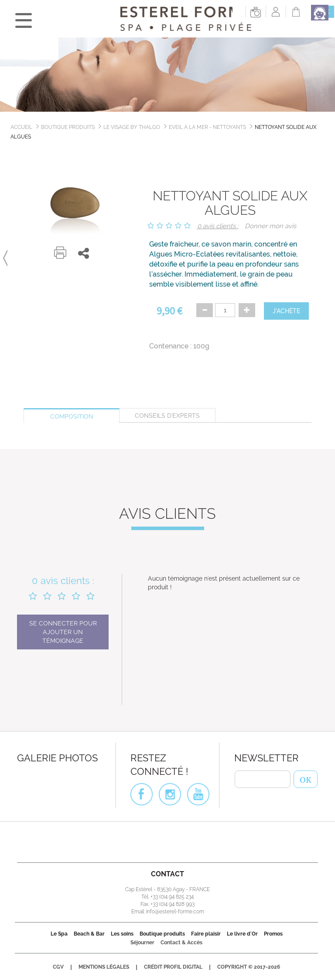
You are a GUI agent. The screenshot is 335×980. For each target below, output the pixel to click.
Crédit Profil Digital (173, 967)
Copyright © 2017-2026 (249, 967)
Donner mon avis (270, 226)
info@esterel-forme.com (175, 912)
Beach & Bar (89, 934)
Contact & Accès (181, 943)
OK (306, 779)
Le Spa (59, 934)
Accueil (21, 127)
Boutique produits (68, 127)
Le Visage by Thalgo (132, 127)
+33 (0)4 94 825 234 (172, 897)
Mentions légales (104, 967)
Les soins (122, 934)
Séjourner (142, 943)
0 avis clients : (218, 226)
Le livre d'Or (242, 934)
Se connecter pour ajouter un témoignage (63, 632)
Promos (273, 934)
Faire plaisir (206, 934)
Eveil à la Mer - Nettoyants (207, 127)
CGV (58, 967)
